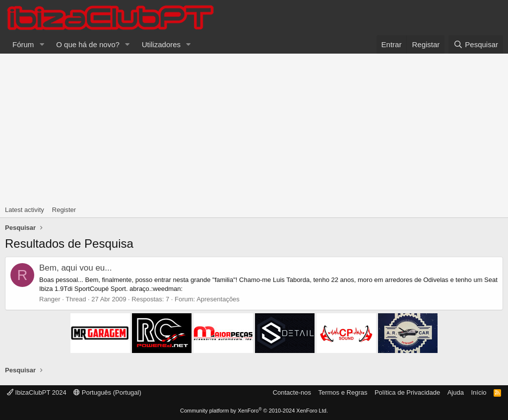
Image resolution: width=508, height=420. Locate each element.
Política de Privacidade (407, 392)
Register (64, 210)
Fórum (23, 44)
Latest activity (25, 210)
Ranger (50, 299)
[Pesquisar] (476, 44)
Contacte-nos (292, 392)
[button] (42, 44)
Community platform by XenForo (254, 411)
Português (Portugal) (107, 392)
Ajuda (456, 392)
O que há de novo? (88, 44)
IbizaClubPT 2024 (37, 392)
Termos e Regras (343, 392)
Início (478, 392)
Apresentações (218, 299)
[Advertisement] (254, 128)
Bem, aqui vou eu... (75, 268)
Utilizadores (161, 44)
